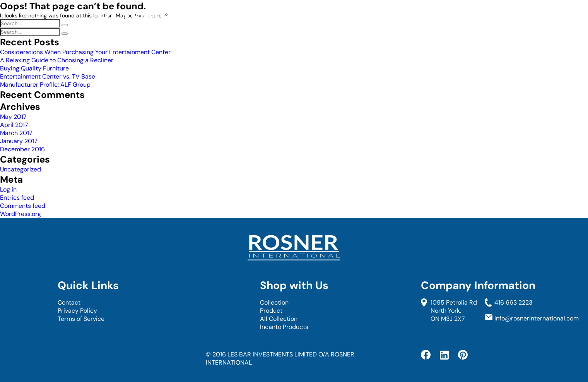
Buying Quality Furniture (34, 68)
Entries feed (17, 198)
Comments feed (23, 206)
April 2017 (14, 125)
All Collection (279, 319)
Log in (8, 189)
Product (271, 311)
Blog (474, 23)
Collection (340, 23)
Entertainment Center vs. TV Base (48, 76)
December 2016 (22, 149)
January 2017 (19, 141)
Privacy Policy (77, 311)
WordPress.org (21, 214)
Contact (433, 23)
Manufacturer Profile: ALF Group (45, 85)
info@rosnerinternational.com (537, 318)
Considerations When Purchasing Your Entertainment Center (85, 52)
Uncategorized (21, 169)
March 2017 (16, 133)
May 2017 (13, 117)
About (388, 23)
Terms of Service (81, 319)
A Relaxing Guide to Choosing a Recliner (57, 60)
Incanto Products (284, 327)
